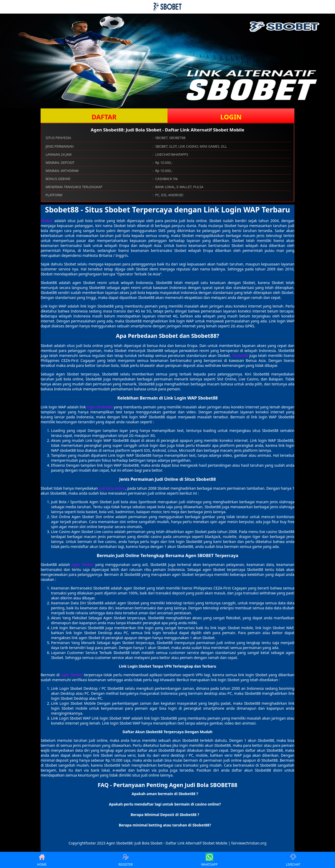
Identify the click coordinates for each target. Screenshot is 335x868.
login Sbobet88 (100, 407)
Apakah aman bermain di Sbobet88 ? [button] (165, 794)
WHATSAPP (209, 860)
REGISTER (126, 860)
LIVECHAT (293, 860)
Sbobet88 (240, 355)
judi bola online (112, 488)
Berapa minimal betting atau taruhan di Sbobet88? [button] (165, 825)
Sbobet (47, 221)
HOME (42, 860)
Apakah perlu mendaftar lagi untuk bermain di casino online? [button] (165, 804)
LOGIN (231, 117)
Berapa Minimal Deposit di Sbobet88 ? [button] (165, 815)
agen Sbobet (83, 565)
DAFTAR (104, 117)
